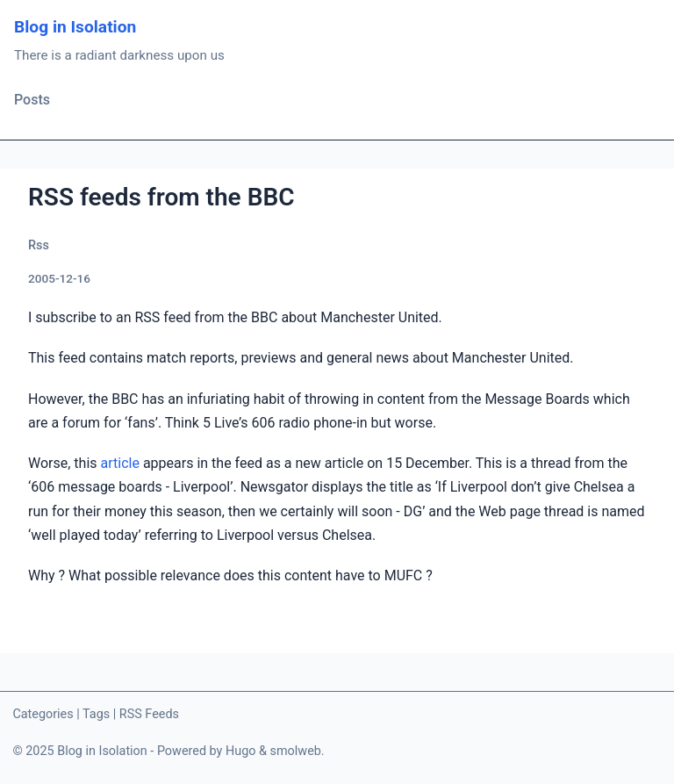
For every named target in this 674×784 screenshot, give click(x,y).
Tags (96, 714)
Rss (39, 245)
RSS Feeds (149, 714)
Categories (43, 714)
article (120, 463)
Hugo (241, 751)
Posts (32, 100)
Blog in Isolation (75, 27)
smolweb (296, 751)
